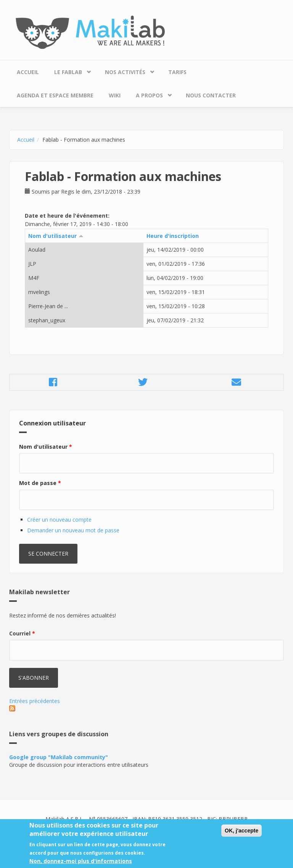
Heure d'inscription (173, 236)
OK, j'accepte (241, 835)
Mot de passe (40, 483)
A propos (151, 93)
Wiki (115, 95)
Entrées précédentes (35, 701)
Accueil (28, 72)
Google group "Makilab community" (59, 757)
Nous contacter (211, 95)
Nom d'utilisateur (56, 236)
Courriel (22, 633)
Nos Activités (127, 70)
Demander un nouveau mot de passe (73, 530)
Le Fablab (70, 70)
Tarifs (177, 72)
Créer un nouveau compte (59, 520)
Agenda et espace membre (55, 95)
